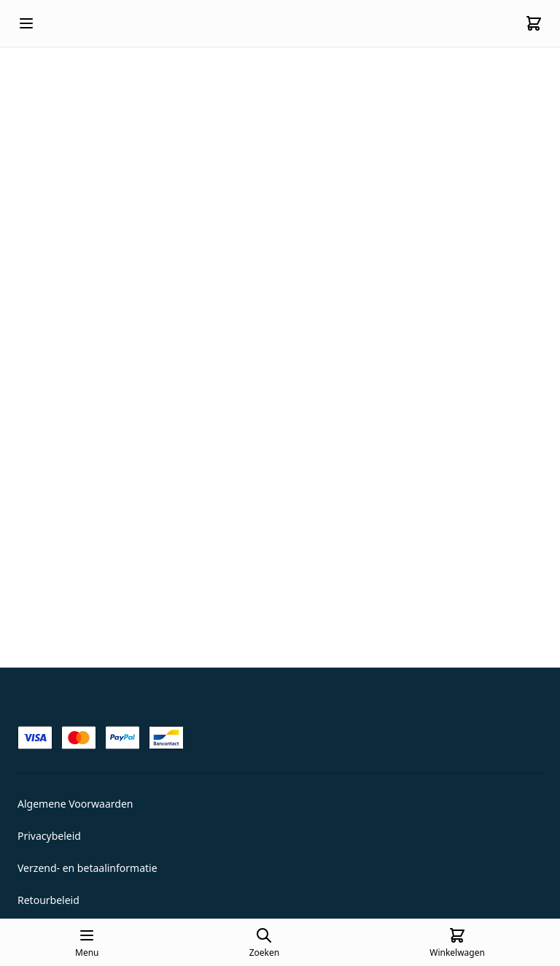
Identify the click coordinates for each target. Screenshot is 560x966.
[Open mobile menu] (26, 23)
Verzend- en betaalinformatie (87, 868)
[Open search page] (264, 943)
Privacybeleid (49, 836)
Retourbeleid (48, 900)
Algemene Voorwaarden (75, 804)
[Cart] (534, 23)
